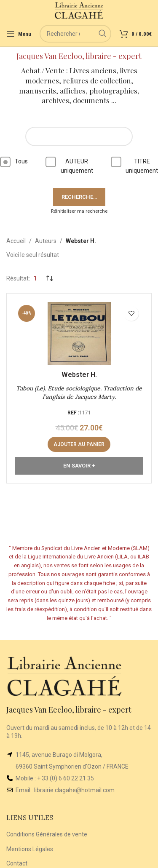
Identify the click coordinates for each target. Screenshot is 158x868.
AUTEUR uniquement (69, 165)
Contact (17, 863)
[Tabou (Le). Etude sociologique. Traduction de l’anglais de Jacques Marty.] (79, 334)
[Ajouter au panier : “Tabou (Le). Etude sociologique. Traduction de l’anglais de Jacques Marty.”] (79, 444)
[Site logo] (79, 10)
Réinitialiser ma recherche (79, 211)
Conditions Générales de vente (47, 834)
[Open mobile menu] (19, 34)
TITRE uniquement (134, 165)
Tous (14, 162)
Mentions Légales (30, 849)
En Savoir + (79, 466)
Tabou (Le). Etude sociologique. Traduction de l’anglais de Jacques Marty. (79, 393)
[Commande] (49, 278)
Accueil (16, 241)
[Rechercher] (75, 34)
